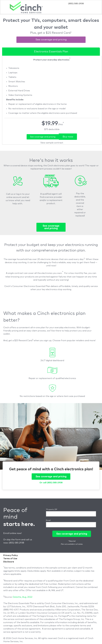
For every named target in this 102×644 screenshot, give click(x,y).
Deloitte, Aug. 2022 (23, 597)
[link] (52, 130)
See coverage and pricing (51, 40)
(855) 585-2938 (16, 543)
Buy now (68, 137)
